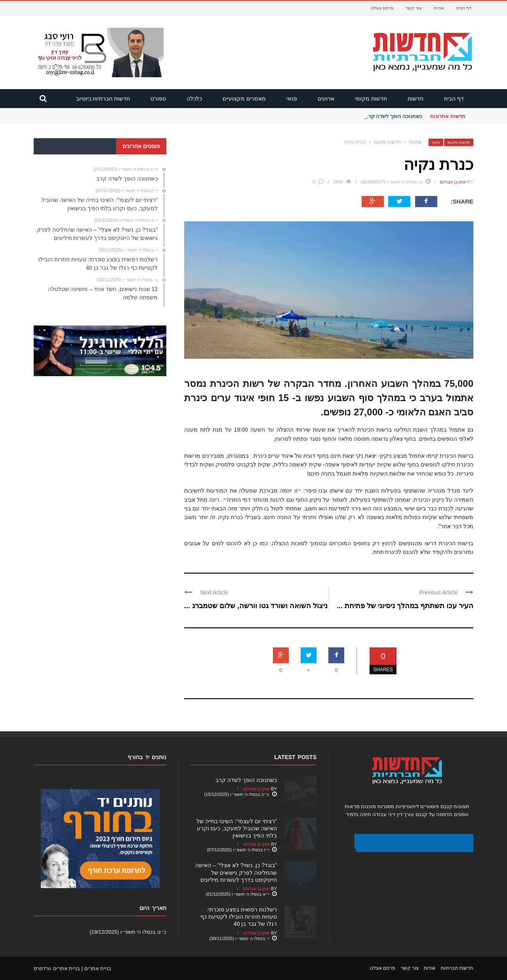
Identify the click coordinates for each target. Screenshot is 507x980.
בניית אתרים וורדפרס (57, 968)
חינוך (436, 142)
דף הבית (464, 8)
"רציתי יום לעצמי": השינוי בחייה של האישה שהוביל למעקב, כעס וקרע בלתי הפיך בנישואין (237, 828)
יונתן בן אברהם (453, 182)
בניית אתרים (98, 968)
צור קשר (414, 8)
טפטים (461, 814)
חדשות (416, 99)
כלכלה (194, 99)
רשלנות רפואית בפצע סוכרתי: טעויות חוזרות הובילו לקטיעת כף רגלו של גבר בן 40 (239, 917)
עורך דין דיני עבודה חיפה (387, 814)
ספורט (158, 99)
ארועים (326, 99)
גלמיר (352, 814)
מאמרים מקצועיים (244, 99)
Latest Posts (295, 757)
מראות (352, 806)
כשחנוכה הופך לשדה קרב (394, 116)
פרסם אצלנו (382, 8)
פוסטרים (430, 806)
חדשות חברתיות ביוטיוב (103, 99)
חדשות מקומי (371, 99)
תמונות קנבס (455, 806)
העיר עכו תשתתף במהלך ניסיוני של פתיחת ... (405, 606)
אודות (439, 8)
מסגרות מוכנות (377, 806)
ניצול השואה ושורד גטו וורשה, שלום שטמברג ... (256, 606)
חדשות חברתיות (457, 968)
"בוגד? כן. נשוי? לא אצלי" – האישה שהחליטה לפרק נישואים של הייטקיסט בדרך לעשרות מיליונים (236, 872)
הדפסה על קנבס (434, 814)
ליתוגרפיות (407, 806)
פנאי (292, 99)
